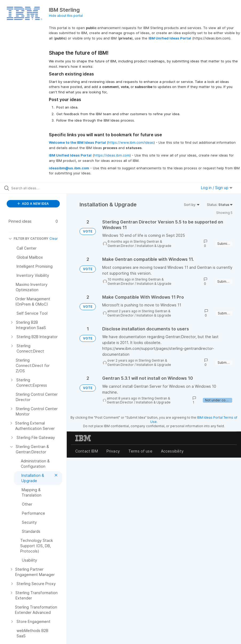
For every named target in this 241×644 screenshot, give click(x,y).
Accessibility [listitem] (172, 451)
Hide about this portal (66, 16)
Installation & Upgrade (154, 246)
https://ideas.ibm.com (112, 155)
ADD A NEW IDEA (33, 204)
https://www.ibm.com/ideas (131, 142)
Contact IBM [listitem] (87, 451)
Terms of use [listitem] (140, 451)
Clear (54, 239)
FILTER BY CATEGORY (28, 239)
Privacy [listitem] (113, 451)
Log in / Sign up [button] (217, 188)
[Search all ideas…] (36, 188)
